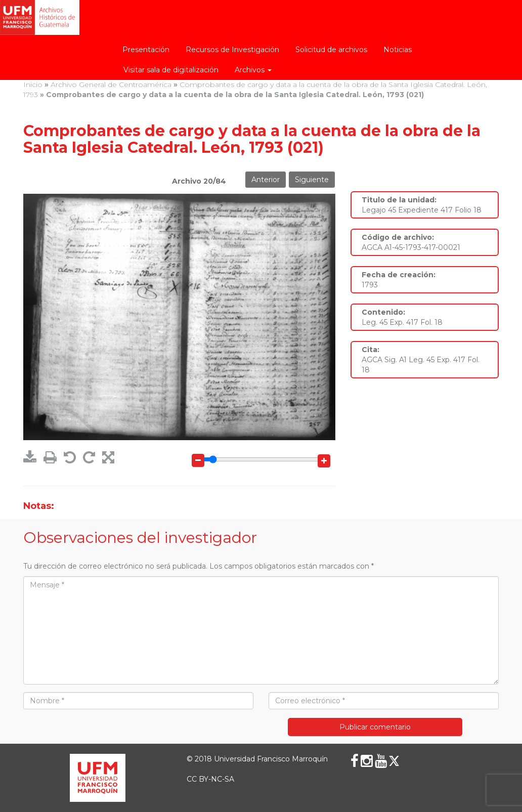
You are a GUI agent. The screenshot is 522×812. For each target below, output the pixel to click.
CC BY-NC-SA (210, 779)
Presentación (146, 50)
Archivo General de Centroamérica (111, 84)
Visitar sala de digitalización (171, 70)
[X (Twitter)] (394, 761)
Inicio (33, 84)
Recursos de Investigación (232, 50)
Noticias (398, 50)
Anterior (266, 180)
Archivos (253, 70)
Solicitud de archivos (331, 50)
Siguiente (312, 180)
